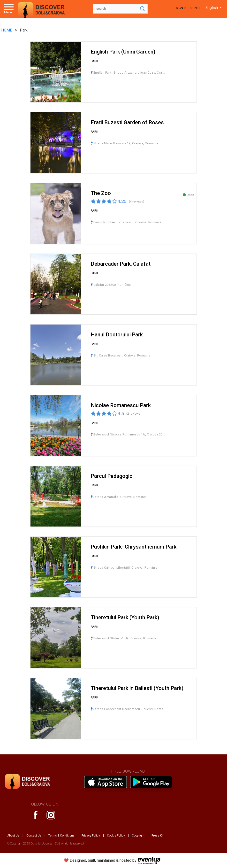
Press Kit (157, 836)
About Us (13, 836)
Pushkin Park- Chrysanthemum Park (134, 547)
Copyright (138, 836)
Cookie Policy (116, 836)
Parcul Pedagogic (112, 476)
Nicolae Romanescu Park (121, 405)
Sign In (181, 8)
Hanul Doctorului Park (117, 335)
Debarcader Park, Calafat (121, 264)
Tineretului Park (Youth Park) (125, 617)
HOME (7, 30)
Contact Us (34, 836)
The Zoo (101, 193)
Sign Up (196, 8)
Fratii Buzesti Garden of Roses (127, 122)
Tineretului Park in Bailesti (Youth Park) (137, 688)
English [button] (212, 8)
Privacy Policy (91, 836)
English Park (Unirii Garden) (123, 52)
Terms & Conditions (61, 836)
